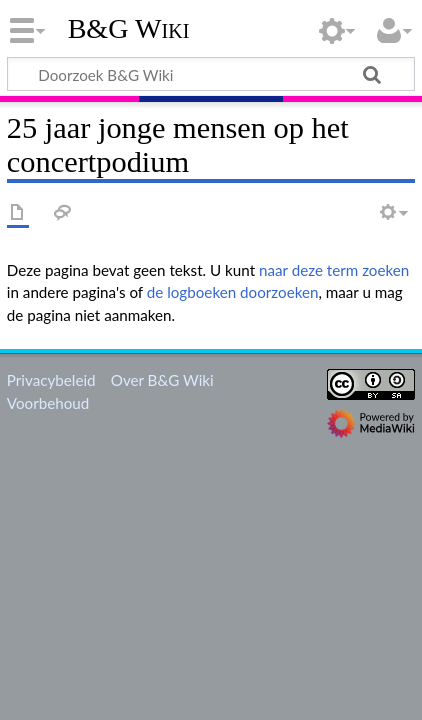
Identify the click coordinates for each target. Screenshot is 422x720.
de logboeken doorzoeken (233, 292)
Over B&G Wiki (162, 380)
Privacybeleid (51, 380)
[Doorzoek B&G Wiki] (211, 74)
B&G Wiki (129, 29)
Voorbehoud (48, 403)
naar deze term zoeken (334, 270)
